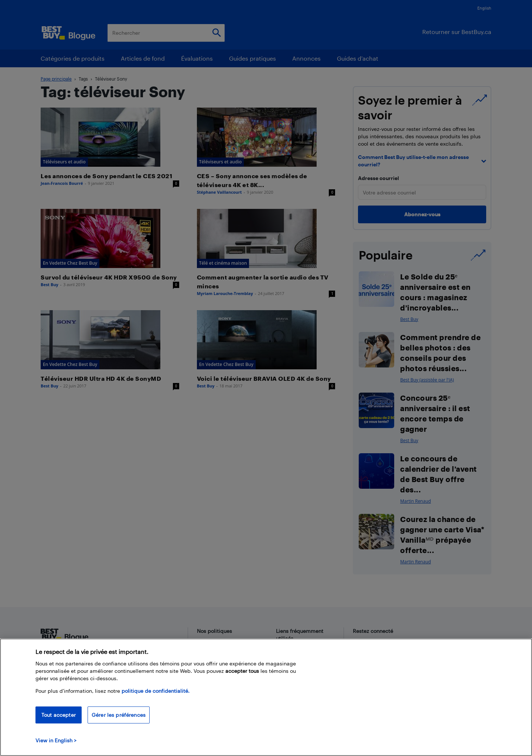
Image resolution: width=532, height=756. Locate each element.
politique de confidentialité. (156, 691)
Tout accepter (59, 715)
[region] (266, 697)
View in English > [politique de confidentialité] (56, 740)
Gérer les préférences (119, 715)
